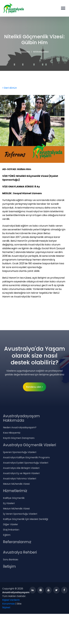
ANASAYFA (25, 52)
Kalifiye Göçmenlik (14, 498)
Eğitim (7, 535)
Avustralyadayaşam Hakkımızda (21, 418)
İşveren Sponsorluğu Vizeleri (20, 452)
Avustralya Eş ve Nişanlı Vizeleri (21, 473)
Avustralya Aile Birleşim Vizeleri (21, 468)
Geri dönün (10, 88)
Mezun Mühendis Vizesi (16, 484)
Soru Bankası (11, 560)
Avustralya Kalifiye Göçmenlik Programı (26, 457)
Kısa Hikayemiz (12, 433)
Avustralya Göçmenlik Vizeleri (30, 445)
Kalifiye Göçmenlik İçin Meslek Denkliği (26, 519)
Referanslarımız (17, 542)
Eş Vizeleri (9, 503)
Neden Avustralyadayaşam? (20, 427)
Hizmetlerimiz (15, 491)
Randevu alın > (34, 387)
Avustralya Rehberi (20, 552)
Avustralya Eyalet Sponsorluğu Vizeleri (26, 463)
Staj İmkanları (11, 530)
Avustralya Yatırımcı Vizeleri (20, 479)
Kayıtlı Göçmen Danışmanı (19, 438)
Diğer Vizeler (11, 524)
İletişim (9, 566)
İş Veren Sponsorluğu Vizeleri (20, 514)
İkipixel (6, 607)
